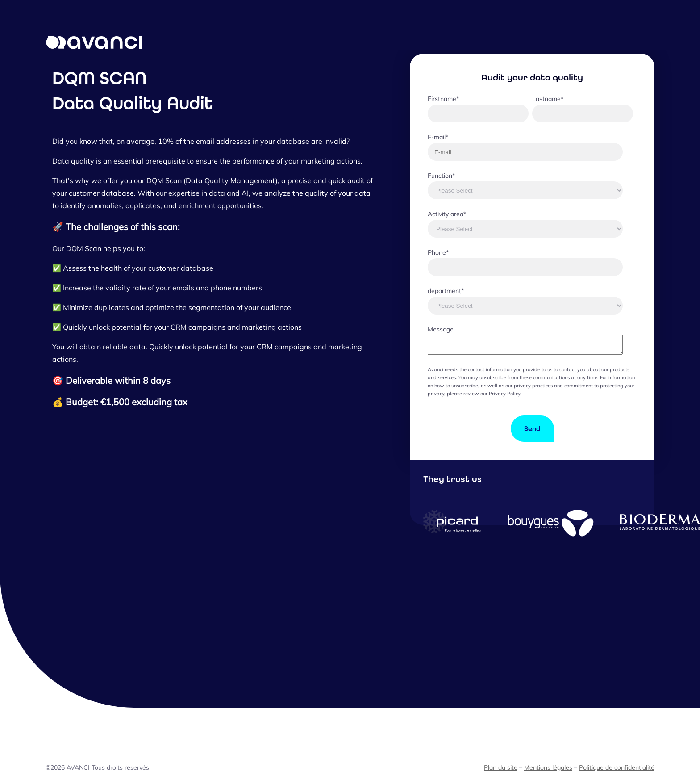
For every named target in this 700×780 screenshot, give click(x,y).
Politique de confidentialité (617, 767)
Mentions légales (548, 767)
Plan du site (501, 767)
